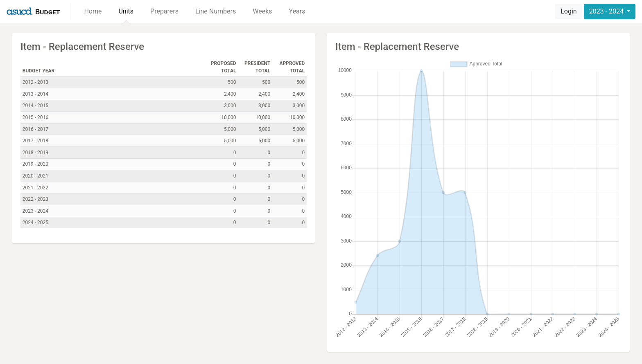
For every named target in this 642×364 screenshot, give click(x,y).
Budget (47, 12)
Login (569, 11)
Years (297, 11)
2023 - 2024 (607, 11)
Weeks (262, 11)
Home (93, 11)
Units (126, 11)
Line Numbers (216, 11)
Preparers (164, 11)
